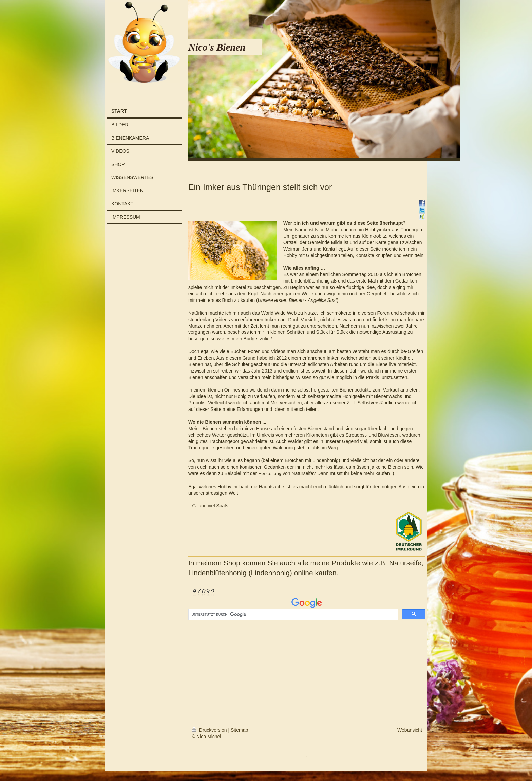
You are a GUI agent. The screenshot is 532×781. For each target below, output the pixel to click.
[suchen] (292, 615)
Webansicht (410, 730)
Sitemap (239, 730)
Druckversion (210, 730)
